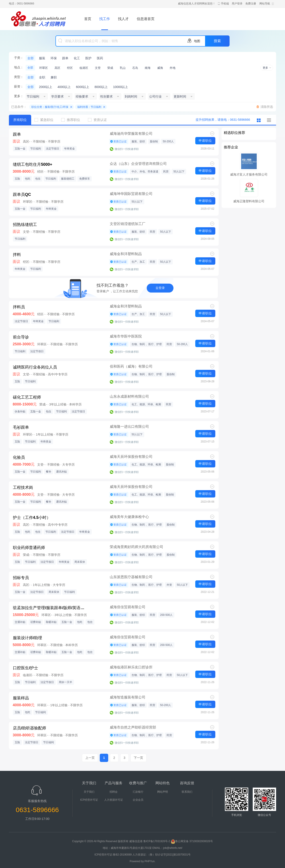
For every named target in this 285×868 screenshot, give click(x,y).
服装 (42, 58)
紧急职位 (46, 120)
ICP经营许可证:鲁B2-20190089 (113, 855)
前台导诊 (21, 337)
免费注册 (251, 4)
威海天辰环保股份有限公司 (131, 457)
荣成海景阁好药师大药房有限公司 (136, 547)
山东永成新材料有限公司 (129, 396)
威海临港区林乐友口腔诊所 (131, 667)
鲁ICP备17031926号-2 (157, 841)
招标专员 (21, 578)
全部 (31, 58)
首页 (88, 19)
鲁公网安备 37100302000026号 (192, 841)
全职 (42, 77)
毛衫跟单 (21, 427)
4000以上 (64, 87)
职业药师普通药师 (29, 548)
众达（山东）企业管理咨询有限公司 (138, 164)
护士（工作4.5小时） (32, 518)
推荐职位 (72, 120)
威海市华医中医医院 (126, 336)
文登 (98, 68)
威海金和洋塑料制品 (126, 254)
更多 (265, 68)
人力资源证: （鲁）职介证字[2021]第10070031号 (162, 855)
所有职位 (20, 120)
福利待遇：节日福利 (89, 107)
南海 (148, 68)
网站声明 (163, 792)
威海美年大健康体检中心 (129, 517)
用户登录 (237, 4)
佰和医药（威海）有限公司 (131, 366)
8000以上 (101, 87)
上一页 (90, 758)
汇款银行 (138, 792)
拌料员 (19, 307)
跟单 (65, 58)
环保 (54, 58)
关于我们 (89, 792)
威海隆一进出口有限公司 (129, 427)
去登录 (160, 288)
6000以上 (82, 87)
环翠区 (44, 68)
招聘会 (114, 792)
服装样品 (21, 698)
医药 (100, 58)
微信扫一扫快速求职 (127, 149)
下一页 (138, 758)
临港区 (84, 68)
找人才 (123, 19)
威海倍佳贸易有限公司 (128, 607)
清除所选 (267, 107)
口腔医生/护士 (25, 668)
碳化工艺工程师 (27, 397)
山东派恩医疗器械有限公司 (131, 577)
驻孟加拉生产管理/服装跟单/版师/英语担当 (50, 608)
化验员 (19, 457)
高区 (57, 68)
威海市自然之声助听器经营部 (133, 727)
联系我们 (187, 792)
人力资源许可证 (114, 800)
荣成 (110, 68)
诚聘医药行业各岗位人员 (35, 367)
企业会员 (138, 800)
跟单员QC (22, 194)
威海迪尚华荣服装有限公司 (131, 134)
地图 (197, 41)
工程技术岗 (23, 487)
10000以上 (121, 87)
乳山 (123, 68)
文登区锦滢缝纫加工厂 (128, 224)
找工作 (105, 19)
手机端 (225, 4)
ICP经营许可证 (89, 800)
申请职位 (205, 141)
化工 (77, 58)
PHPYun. (150, 861)
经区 (70, 68)
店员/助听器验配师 (30, 728)
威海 (160, 68)
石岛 (135, 68)
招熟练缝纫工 (25, 225)
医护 (88, 58)
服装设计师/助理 (27, 638)
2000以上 (46, 87)
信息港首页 (146, 19)
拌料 (17, 255)
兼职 (54, 77)
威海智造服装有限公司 (128, 697)
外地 (173, 68)
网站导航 (265, 4)
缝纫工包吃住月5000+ (33, 164)
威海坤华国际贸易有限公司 (131, 194)
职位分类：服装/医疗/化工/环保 (50, 107)
